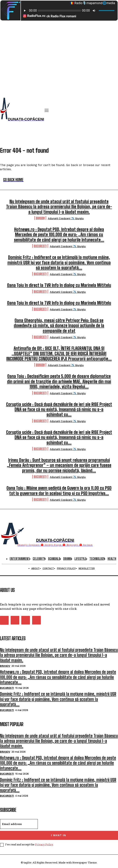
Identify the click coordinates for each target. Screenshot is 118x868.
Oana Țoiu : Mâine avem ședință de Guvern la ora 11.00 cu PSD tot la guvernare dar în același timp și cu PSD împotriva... (59, 491)
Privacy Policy (44, 844)
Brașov (40, 218)
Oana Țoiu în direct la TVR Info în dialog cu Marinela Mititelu (59, 285)
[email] (19, 824)
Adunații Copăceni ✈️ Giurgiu (66, 218)
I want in (59, 835)
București (40, 246)
